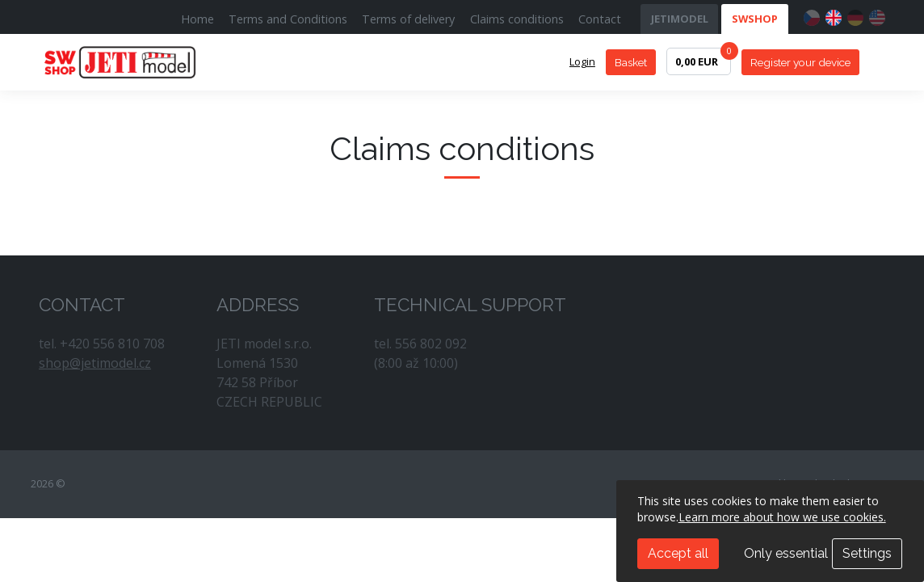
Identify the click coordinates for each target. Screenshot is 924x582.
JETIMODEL (680, 19)
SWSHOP (755, 19)
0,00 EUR (703, 58)
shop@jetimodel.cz (95, 363)
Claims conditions (517, 19)
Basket (631, 62)
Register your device (800, 62)
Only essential (786, 553)
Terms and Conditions (288, 19)
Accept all (678, 553)
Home (197, 19)
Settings (867, 553)
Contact (600, 19)
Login (582, 61)
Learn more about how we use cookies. (782, 517)
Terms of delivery (408, 19)
